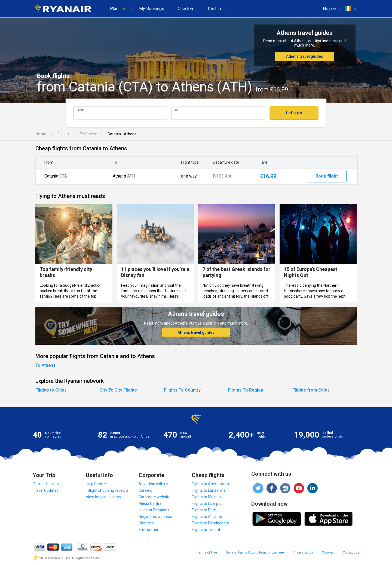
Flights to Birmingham (210, 523)
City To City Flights (118, 390)
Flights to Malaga (206, 497)
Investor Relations (154, 510)
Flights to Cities (51, 390)
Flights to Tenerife (207, 530)
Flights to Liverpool (208, 503)
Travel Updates (46, 490)
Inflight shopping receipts (107, 490)
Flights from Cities (311, 390)
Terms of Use (207, 552)
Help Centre (96, 484)
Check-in (186, 9)
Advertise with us (153, 484)
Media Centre (150, 503)
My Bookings (152, 9)
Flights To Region (246, 390)
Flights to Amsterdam (210, 484)
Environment (150, 530)
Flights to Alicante (207, 517)
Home (41, 134)
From (80, 110)
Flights (63, 134)
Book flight (327, 176)
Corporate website (154, 497)
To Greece (88, 134)
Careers (145, 490)
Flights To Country (182, 390)
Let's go (294, 113)
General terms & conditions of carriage (255, 552)
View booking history (103, 497)
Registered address (155, 517)
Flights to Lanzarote (209, 490)
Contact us (351, 552)
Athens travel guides (305, 56)
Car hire (215, 9)
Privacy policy (303, 552)
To (176, 110)
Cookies (328, 552)
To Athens (45, 365)
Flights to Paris (204, 510)
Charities (146, 523)
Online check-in (46, 484)
